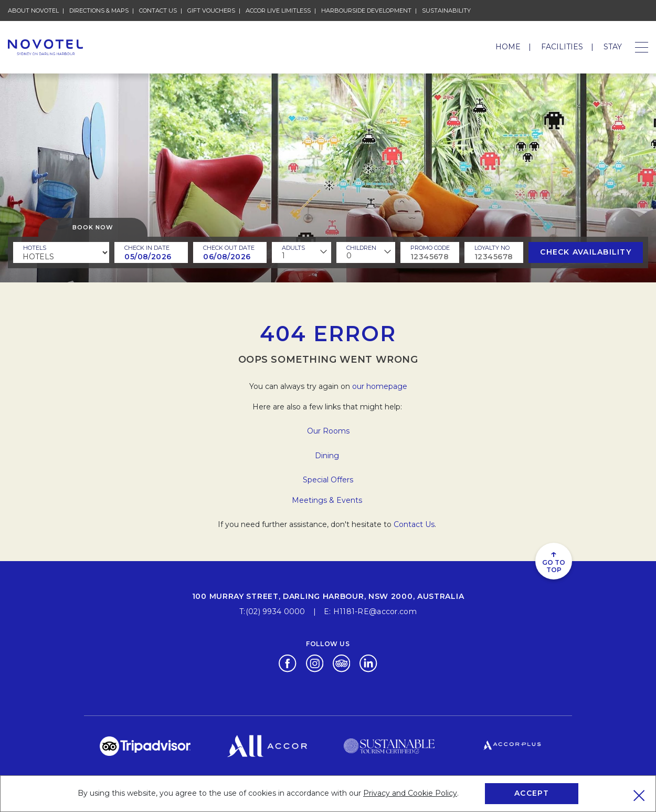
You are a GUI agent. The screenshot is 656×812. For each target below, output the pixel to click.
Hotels (35, 248)
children (361, 248)
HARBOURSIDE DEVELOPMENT (366, 10)
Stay (613, 47)
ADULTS (293, 248)
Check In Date (147, 248)
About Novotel (33, 10)
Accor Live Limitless (278, 10)
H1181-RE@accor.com (375, 611)
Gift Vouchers (211, 10)
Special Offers (328, 480)
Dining (328, 456)
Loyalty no (492, 248)
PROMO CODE (430, 248)
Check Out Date (229, 248)
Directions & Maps (99, 10)
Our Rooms (328, 431)
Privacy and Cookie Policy (410, 793)
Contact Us (158, 10)
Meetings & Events (328, 500)
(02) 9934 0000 (276, 611)
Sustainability (446, 10)
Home (508, 47)
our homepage (380, 386)
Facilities (562, 47)
